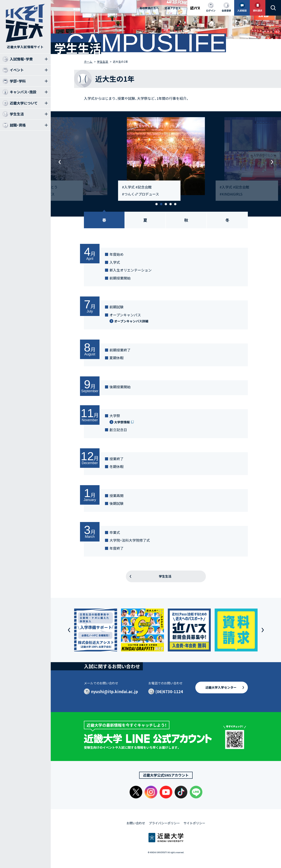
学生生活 (165, 576)
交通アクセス (173, 8)
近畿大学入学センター (221, 687)
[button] (157, 204)
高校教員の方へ (149, 8)
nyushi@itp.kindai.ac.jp (114, 691)
